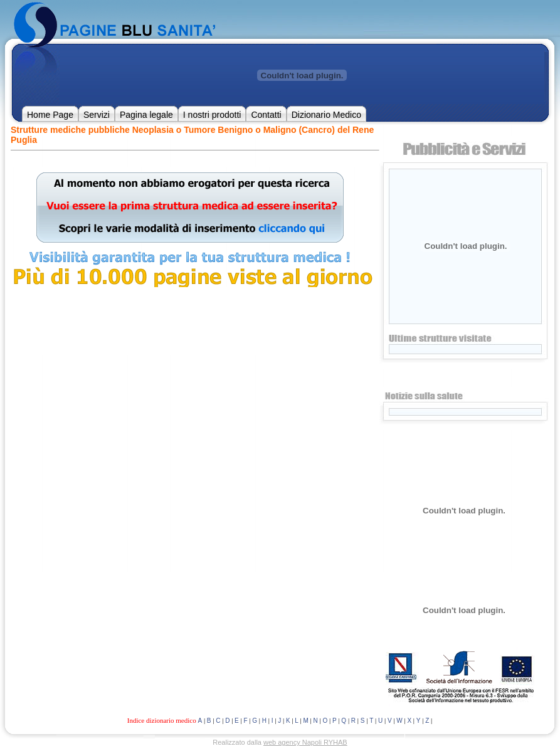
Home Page (50, 115)
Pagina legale (146, 115)
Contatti (266, 115)
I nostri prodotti (212, 115)
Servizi (97, 115)
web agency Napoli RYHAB (305, 742)
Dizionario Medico (326, 115)
